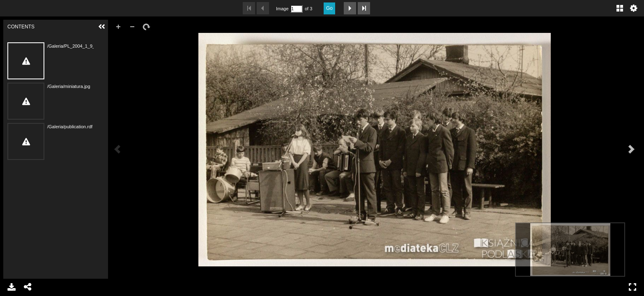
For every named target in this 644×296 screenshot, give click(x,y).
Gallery (620, 8)
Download (11, 287)
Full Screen (632, 287)
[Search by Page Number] (297, 9)
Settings (634, 8)
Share (28, 287)
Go (329, 8)
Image (282, 9)
